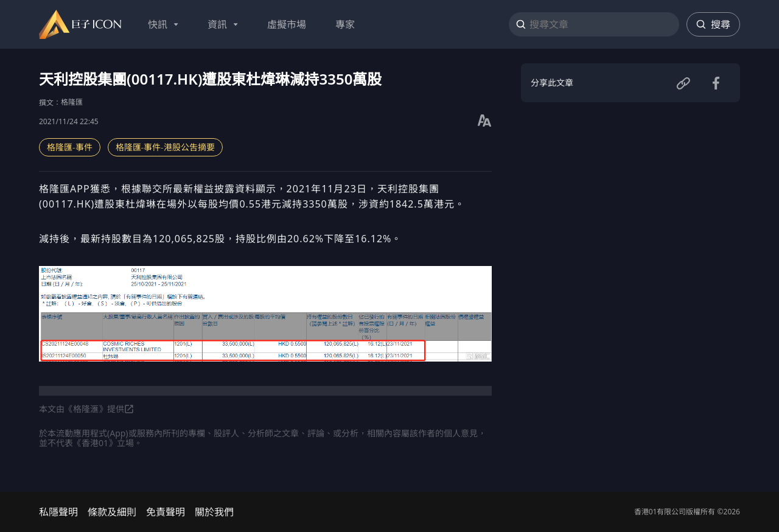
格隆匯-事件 (70, 147)
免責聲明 (166, 512)
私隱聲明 (58, 512)
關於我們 (214, 512)
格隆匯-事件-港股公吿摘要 (165, 147)
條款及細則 (112, 512)
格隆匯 (72, 102)
